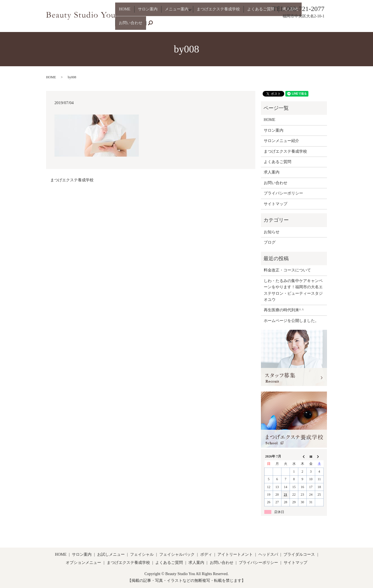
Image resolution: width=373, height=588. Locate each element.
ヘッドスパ (268, 554)
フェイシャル (142, 554)
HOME (128, 25)
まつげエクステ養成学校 (216, 25)
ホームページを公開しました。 (291, 321)
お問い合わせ (305, 25)
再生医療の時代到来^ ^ (284, 310)
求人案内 (281, 25)
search (326, 26)
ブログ (270, 242)
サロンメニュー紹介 (281, 141)
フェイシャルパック (177, 554)
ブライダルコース (299, 554)
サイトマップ (276, 204)
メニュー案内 (173, 25)
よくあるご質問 (256, 25)
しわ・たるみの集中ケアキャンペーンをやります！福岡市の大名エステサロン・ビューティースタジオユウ (293, 290)
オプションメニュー (83, 563)
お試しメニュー (111, 554)
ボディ (206, 554)
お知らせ (272, 232)
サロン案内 (147, 25)
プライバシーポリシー (283, 193)
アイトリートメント (235, 554)
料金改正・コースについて (287, 270)
